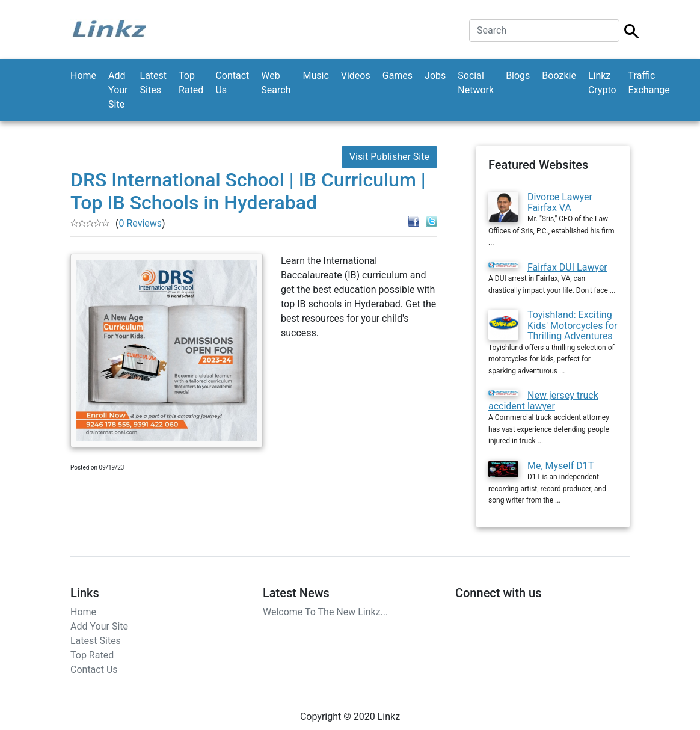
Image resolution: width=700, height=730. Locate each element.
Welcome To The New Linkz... (325, 612)
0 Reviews (140, 223)
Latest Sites (154, 83)
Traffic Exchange (649, 83)
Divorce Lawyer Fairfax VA (560, 202)
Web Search (276, 83)
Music (315, 75)
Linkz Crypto (602, 83)
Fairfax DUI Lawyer (567, 267)
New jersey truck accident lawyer (543, 401)
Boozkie (559, 75)
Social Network (476, 83)
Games (398, 75)
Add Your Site (118, 90)
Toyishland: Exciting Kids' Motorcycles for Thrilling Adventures (572, 325)
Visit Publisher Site (389, 157)
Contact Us (232, 83)
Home (83, 75)
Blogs (518, 75)
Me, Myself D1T (560, 466)
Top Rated (191, 83)
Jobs (435, 75)
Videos (356, 75)
